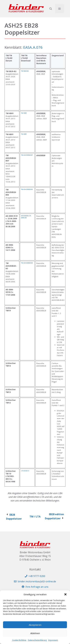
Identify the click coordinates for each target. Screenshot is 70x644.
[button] (65, 594)
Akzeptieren (35, 625)
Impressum (53, 640)
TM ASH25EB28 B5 (27, 189)
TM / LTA (35, 517)
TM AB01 (24, 134)
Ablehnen (35, 633)
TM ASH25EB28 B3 (27, 263)
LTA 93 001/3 (25, 471)
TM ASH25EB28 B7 (27, 155)
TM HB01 (24, 113)
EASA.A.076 (33, 47)
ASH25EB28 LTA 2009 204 (26, 217)
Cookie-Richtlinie (19, 640)
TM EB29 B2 (25, 71)
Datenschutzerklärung (37, 640)
